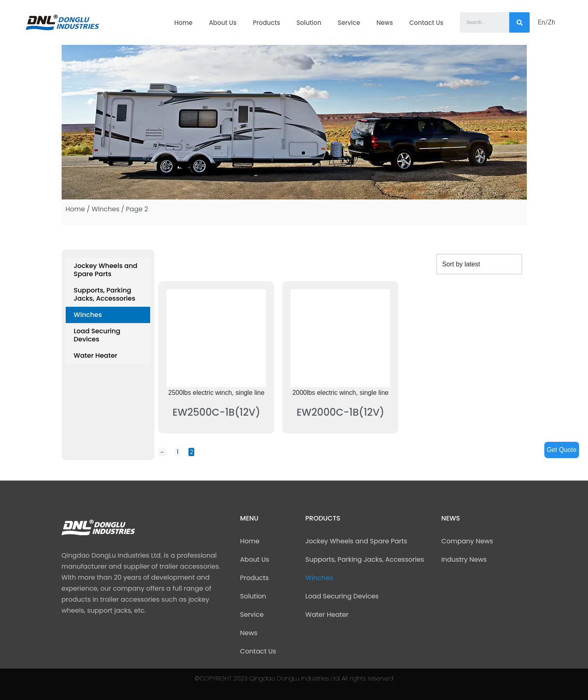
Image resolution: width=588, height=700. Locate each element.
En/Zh (547, 22)
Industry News (464, 559)
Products (267, 23)
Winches (105, 209)
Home (183, 23)
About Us (223, 23)
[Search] (519, 22)
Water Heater (96, 356)
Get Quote (561, 450)
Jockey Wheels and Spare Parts (106, 270)
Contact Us (426, 23)
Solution (309, 23)
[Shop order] (479, 264)
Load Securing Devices (97, 335)
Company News (467, 541)
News (385, 23)
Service (349, 23)
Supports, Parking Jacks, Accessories (105, 294)
